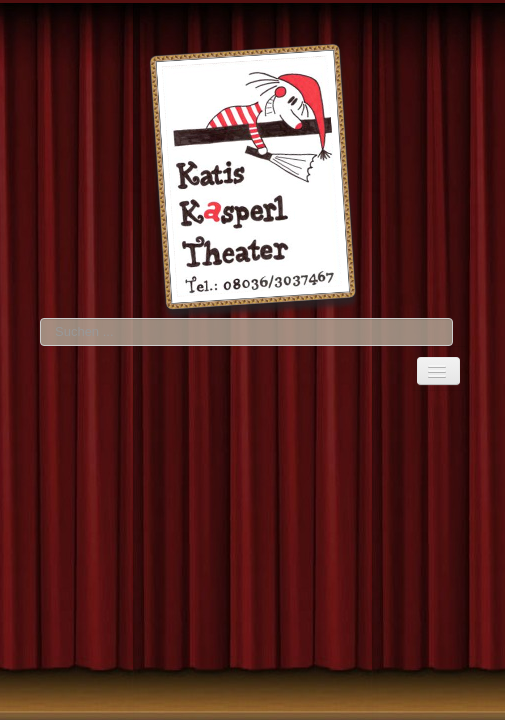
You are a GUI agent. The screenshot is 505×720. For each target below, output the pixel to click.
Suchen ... (40, 318)
